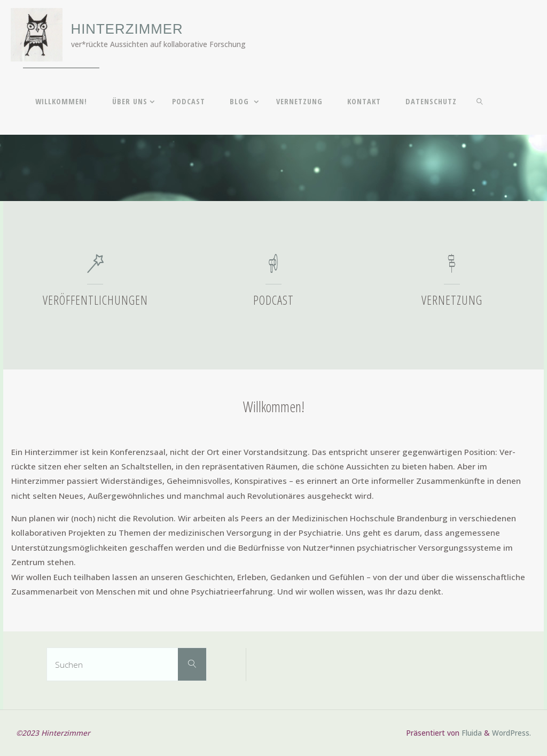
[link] (480, 101)
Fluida (471, 733)
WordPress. (511, 733)
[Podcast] (273, 268)
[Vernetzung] (452, 268)
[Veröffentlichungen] (95, 268)
